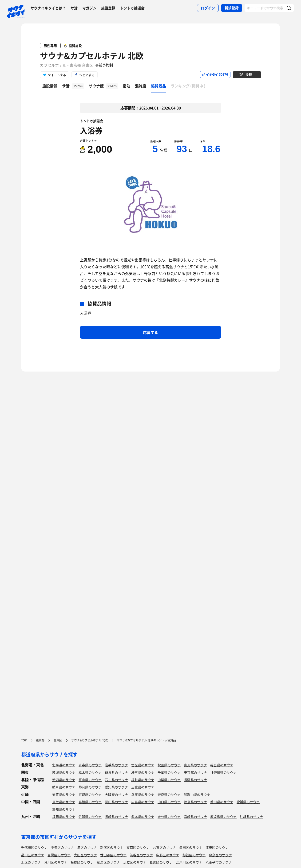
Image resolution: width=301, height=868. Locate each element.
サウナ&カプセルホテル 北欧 (92, 56)
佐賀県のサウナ (90, 817)
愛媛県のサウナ (248, 802)
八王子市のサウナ (219, 862)
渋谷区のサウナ (141, 855)
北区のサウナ (31, 862)
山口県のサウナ (169, 802)
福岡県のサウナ (64, 817)
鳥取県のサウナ (64, 802)
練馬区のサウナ (108, 862)
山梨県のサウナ (169, 780)
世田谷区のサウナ (113, 855)
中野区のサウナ (168, 855)
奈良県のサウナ (169, 794)
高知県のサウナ (64, 809)
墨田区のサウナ (191, 847)
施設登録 (108, 8)
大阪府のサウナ (116, 794)
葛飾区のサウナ (161, 862)
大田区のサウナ (85, 855)
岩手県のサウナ (116, 765)
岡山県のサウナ (116, 802)
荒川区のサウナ (56, 862)
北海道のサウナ (64, 765)
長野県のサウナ (195, 780)
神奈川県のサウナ (223, 772)
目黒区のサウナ (59, 855)
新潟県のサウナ (64, 780)
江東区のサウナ (217, 847)
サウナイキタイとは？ (48, 8)
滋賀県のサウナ (64, 794)
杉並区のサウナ (194, 855)
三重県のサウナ (143, 787)
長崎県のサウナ (116, 817)
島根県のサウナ (90, 802)
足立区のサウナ (135, 862)
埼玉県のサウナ (143, 772)
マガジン (89, 8)
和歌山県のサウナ (197, 794)
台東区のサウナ (164, 847)
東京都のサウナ (195, 772)
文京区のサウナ (138, 847)
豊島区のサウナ (220, 855)
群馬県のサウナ (116, 772)
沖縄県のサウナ (251, 817)
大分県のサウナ (169, 817)
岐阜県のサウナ (64, 787)
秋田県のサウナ (169, 765)
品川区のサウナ (33, 855)
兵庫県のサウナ (143, 794)
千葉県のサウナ (169, 772)
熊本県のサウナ (143, 817)
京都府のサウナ (90, 794)
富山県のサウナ (90, 780)
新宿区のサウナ (112, 847)
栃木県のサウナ (90, 772)
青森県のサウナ (90, 765)
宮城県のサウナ (143, 765)
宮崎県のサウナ (195, 817)
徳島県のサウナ (195, 802)
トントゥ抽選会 (132, 8)
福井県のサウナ (143, 780)
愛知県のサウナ (116, 787)
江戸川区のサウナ (189, 862)
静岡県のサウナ (90, 787)
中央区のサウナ (62, 847)
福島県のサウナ (222, 765)
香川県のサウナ (222, 802)
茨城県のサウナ (64, 772)
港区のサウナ (87, 847)
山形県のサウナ (195, 765)
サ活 (74, 8)
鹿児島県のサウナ (223, 817)
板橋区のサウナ (82, 862)
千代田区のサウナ (34, 847)
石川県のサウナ (116, 780)
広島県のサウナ (143, 802)
